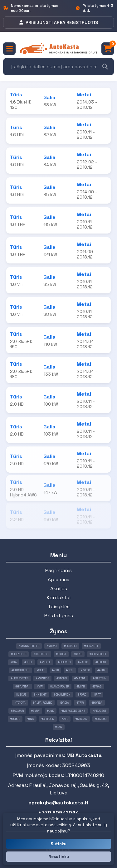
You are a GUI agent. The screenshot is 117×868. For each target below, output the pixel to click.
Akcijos (59, 588)
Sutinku (58, 844)
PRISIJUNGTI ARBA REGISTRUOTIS (59, 22)
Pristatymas (59, 616)
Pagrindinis (58, 570)
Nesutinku (59, 857)
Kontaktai (59, 598)
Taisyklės (59, 607)
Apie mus (58, 579)
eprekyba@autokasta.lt (58, 803)
